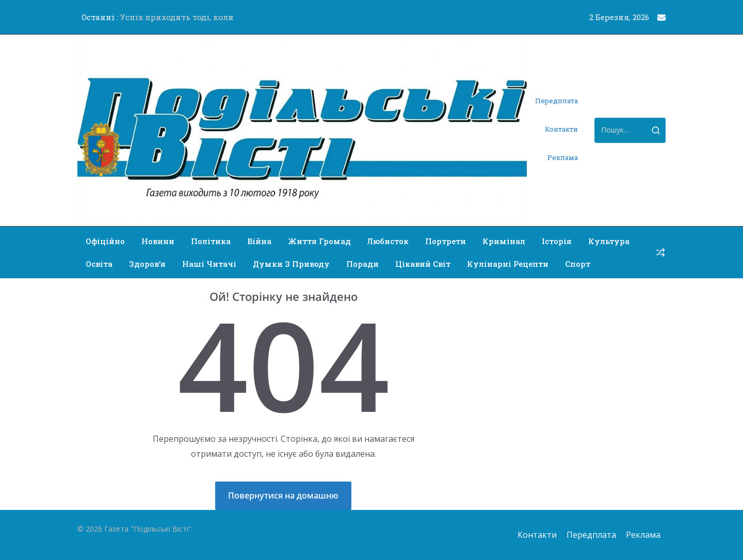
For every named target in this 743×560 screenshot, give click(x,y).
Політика (211, 241)
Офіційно (105, 241)
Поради (362, 264)
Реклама (563, 157)
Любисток (388, 241)
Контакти (561, 129)
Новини (158, 241)
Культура (609, 241)
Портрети (446, 241)
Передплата (556, 101)
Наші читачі (209, 264)
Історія (557, 241)
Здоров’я (147, 264)
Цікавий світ (423, 264)
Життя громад (319, 241)
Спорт (578, 264)
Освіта (99, 264)
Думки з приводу (291, 264)
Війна (259, 241)
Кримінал (504, 241)
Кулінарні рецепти (508, 264)
